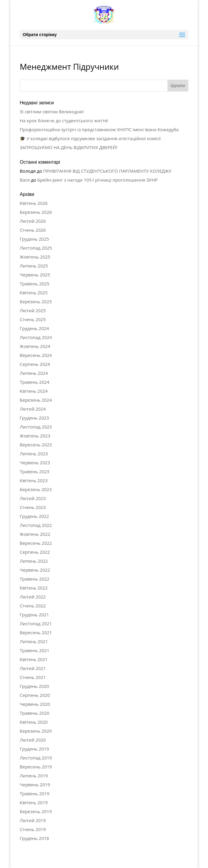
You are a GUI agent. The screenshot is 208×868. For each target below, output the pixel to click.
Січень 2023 (33, 507)
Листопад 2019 (36, 758)
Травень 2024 (34, 382)
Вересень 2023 (36, 445)
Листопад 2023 (36, 427)
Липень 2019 (34, 776)
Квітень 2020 (34, 722)
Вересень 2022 (36, 543)
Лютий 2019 (33, 820)
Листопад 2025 (36, 248)
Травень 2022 (34, 579)
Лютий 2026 (33, 221)
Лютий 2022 (33, 597)
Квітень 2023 (34, 480)
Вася (25, 180)
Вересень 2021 (36, 632)
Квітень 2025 (34, 293)
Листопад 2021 (36, 623)
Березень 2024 (36, 400)
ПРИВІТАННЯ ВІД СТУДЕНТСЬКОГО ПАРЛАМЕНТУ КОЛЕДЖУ (107, 171)
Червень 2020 (35, 704)
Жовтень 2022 (35, 534)
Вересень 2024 (36, 355)
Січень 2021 (33, 677)
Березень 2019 (36, 811)
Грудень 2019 (34, 749)
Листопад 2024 (36, 337)
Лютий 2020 (33, 740)
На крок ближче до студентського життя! (64, 120)
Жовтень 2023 (35, 436)
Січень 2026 (33, 230)
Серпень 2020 (35, 695)
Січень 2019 (33, 829)
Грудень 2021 (34, 615)
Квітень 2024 (34, 391)
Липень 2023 (34, 454)
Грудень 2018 (34, 838)
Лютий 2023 (33, 498)
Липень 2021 (34, 641)
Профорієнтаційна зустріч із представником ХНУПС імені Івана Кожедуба (99, 129)
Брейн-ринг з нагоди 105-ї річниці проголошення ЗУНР (97, 180)
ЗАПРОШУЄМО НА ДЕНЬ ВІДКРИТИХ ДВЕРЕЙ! (69, 147)
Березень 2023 (36, 489)
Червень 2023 (35, 462)
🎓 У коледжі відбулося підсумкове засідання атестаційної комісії (90, 138)
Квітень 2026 (34, 203)
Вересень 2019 (36, 767)
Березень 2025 (36, 301)
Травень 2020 (34, 713)
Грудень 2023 (34, 418)
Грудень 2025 (34, 239)
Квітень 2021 (34, 659)
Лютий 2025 (33, 310)
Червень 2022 (35, 570)
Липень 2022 (34, 561)
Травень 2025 (34, 284)
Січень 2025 (33, 319)
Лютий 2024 (33, 409)
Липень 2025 (34, 266)
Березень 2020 (36, 731)
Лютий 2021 (33, 668)
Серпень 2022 (35, 552)
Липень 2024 (34, 373)
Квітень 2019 (34, 802)
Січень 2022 (33, 606)
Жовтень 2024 (35, 346)
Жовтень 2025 (35, 257)
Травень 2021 (34, 650)
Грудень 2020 (34, 686)
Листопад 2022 (36, 525)
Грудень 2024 (34, 328)
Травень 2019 (34, 793)
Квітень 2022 (34, 588)
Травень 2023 (34, 471)
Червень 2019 (35, 785)
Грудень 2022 (34, 516)
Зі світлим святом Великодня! (52, 112)
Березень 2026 (36, 212)
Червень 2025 (35, 275)
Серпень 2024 (35, 364)
